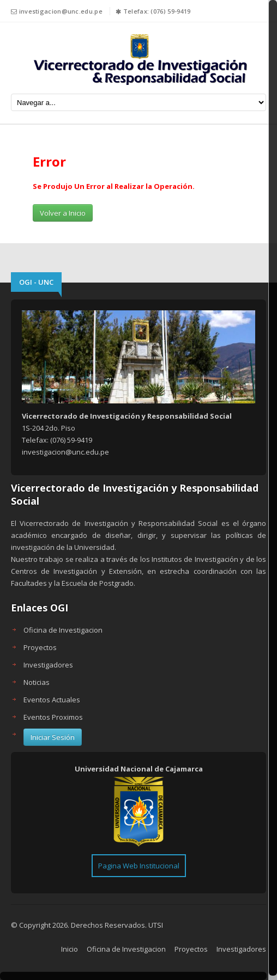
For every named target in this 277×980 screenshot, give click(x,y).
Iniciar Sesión (53, 737)
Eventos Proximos (53, 717)
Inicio (70, 949)
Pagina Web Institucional (139, 866)
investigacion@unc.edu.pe (61, 11)
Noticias (37, 682)
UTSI (156, 925)
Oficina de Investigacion (63, 630)
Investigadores (48, 665)
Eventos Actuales (52, 700)
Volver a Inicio (63, 213)
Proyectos (40, 647)
